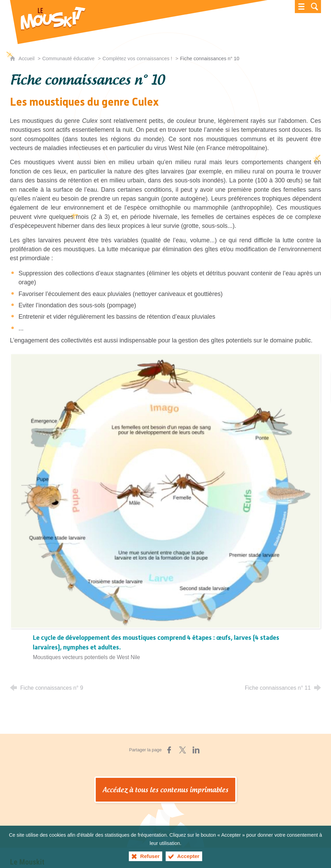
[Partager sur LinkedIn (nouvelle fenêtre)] (196, 750)
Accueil (27, 59)
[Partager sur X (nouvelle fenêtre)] (183, 750)
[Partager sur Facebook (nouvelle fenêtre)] (169, 750)
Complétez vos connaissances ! (137, 59)
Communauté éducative (69, 59)
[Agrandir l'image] (165, 491)
